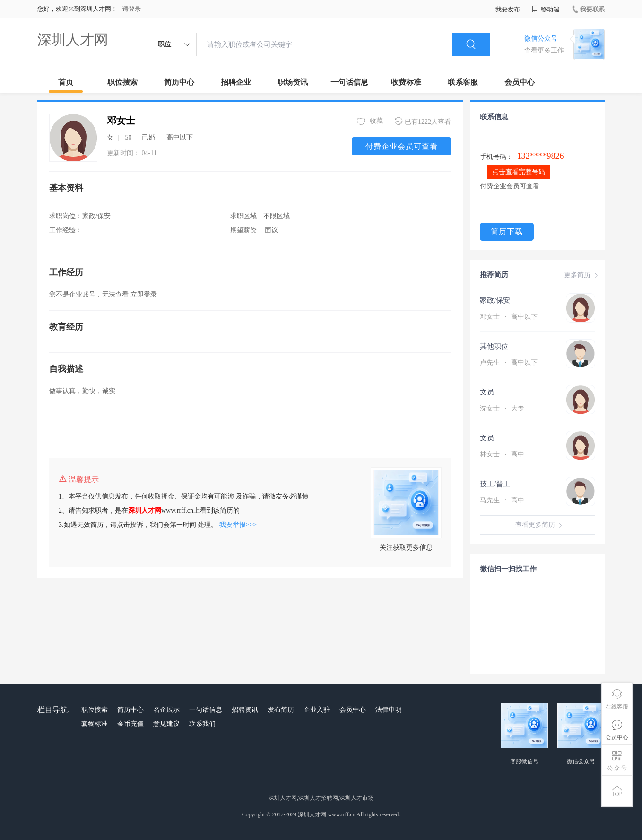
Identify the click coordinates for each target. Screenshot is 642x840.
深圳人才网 (73, 39)
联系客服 (463, 82)
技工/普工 (495, 484)
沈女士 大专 (502, 408)
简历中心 (179, 82)
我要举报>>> (238, 525)
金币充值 (130, 724)
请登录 (132, 9)
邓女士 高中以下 (509, 317)
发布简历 (281, 710)
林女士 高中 (502, 454)
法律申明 (389, 710)
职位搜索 (122, 82)
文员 (487, 392)
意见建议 (166, 724)
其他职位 (494, 346)
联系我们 (202, 724)
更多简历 (582, 275)
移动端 (546, 9)
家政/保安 (495, 300)
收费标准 (406, 82)
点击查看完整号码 (519, 172)
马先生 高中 (502, 500)
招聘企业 (236, 82)
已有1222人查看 (423, 121)
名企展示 (166, 710)
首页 (66, 82)
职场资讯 (293, 82)
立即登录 (144, 294)
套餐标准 (95, 724)
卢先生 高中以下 (509, 363)
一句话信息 (349, 82)
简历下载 (507, 232)
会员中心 (520, 82)
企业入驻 (317, 710)
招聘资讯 (245, 710)
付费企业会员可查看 (402, 146)
